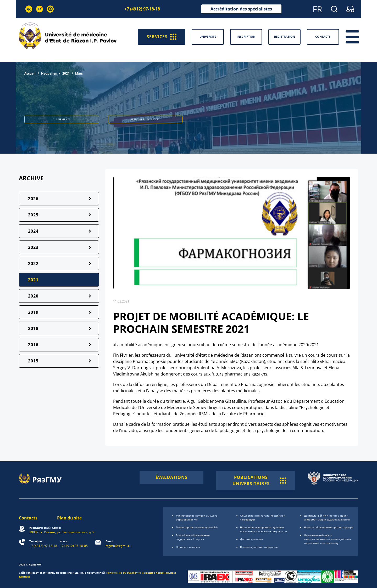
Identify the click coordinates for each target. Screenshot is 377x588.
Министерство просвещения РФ (197, 527)
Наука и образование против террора (329, 527)
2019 (33, 312)
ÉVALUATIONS (171, 477)
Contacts (28, 518)
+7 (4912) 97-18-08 (74, 544)
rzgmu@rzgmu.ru (118, 544)
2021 (66, 73)
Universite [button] (208, 37)
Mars (79, 73)
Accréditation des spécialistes (241, 9)
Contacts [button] (323, 37)
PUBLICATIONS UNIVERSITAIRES (259, 480)
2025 (33, 215)
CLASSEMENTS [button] (62, 119)
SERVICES (162, 37)
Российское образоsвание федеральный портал (193, 537)
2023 (33, 247)
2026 (33, 199)
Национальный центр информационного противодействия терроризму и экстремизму (328, 539)
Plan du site (69, 518)
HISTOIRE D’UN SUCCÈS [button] (145, 119)
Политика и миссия (188, 547)
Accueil (30, 73)
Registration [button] (285, 37)
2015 (33, 361)
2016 (33, 345)
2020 (33, 296)
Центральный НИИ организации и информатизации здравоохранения (327, 517)
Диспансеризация (252, 539)
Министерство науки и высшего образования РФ (197, 517)
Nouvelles (49, 73)
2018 (33, 328)
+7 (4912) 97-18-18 (142, 9)
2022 (33, 264)
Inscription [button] (246, 37)
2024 (33, 231)
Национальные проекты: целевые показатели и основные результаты (264, 529)
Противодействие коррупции (259, 547)
